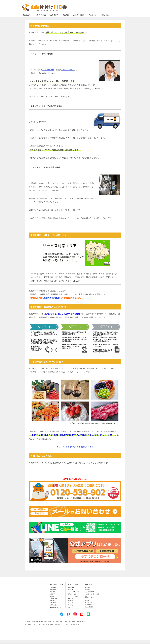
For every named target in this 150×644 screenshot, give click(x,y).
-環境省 (87, 605)
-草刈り (70, 612)
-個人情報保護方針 (90, 596)
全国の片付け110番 (52, 302)
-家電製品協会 (89, 609)
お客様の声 (54, 19)
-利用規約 (87, 594)
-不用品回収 (71, 592)
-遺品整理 (70, 594)
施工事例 (66, 19)
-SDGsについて (89, 607)
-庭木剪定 (70, 609)
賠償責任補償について (55, 609)
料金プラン (92, 19)
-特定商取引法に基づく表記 (92, 598)
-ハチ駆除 (70, 605)
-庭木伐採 (70, 607)
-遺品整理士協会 (89, 611)
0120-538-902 (48, 74)
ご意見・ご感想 (79, 19)
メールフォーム (67, 74)
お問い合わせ (106, 19)
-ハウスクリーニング (73, 601)
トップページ (53, 592)
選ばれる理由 (41, 19)
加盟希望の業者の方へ (55, 612)
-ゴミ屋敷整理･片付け (73, 596)
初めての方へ (27, 19)
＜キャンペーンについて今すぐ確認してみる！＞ (75, 451)
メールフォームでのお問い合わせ (108, 13)
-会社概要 (87, 592)
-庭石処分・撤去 (72, 598)
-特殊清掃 (70, 603)
